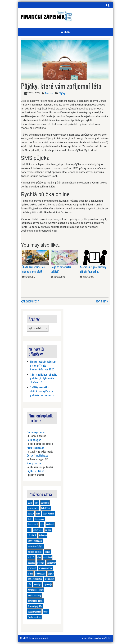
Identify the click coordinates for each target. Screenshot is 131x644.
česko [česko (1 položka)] (46, 611)
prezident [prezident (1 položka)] (32, 568)
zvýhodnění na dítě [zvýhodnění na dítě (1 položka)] (36, 601)
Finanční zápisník (39, 638)
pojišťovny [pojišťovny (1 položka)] (51, 563)
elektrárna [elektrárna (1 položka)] (38, 530)
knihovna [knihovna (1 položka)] (43, 535)
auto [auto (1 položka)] (37, 503)
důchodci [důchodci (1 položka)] (50, 524)
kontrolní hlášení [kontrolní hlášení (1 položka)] (35, 541)
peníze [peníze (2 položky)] (48, 552)
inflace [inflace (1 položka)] (48, 530)
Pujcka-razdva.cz (35, 471)
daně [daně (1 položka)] (38, 513)
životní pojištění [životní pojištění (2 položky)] (34, 617)
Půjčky (62, 93)
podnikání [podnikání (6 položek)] (48, 557)
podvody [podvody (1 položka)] (31, 563)
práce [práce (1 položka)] (30, 573)
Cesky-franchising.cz (37, 455)
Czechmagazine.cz (36, 432)
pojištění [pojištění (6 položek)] (41, 563)
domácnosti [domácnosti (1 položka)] (33, 524)
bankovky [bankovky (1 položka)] (45, 503)
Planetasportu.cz (35, 448)
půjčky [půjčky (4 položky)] (51, 573)
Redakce (49, 93)
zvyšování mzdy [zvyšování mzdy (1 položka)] (34, 595)
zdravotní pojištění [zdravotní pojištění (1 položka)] (36, 590)
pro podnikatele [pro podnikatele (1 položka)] (46, 568)
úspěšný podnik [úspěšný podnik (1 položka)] (34, 611)
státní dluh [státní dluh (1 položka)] (49, 579)
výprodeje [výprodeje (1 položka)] (48, 584)
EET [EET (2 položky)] (29, 530)
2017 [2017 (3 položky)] (30, 503)
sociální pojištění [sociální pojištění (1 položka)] (35, 579)
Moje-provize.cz (35, 463)
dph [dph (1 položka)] (42, 524)
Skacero (93, 638)
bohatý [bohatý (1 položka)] (31, 513)
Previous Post (30, 301)
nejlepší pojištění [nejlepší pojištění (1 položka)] (35, 552)
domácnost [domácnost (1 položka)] (40, 519)
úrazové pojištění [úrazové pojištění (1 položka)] (35, 606)
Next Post (102, 301)
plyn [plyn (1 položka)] (39, 557)
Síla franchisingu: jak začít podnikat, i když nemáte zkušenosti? (44, 378)
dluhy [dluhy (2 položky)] (30, 519)
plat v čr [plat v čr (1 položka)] (31, 557)
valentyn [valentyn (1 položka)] (37, 584)
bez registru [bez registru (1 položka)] (33, 508)
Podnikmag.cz (34, 440)
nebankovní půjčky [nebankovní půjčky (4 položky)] (36, 546)
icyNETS (106, 638)
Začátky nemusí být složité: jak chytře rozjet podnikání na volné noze (42, 391)
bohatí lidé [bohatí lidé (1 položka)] (46, 508)
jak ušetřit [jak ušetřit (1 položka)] (32, 535)
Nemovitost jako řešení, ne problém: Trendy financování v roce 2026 (43, 365)
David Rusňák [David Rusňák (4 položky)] (49, 513)
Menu (66, 32)
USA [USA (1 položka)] (30, 584)
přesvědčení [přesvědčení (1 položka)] (40, 573)
